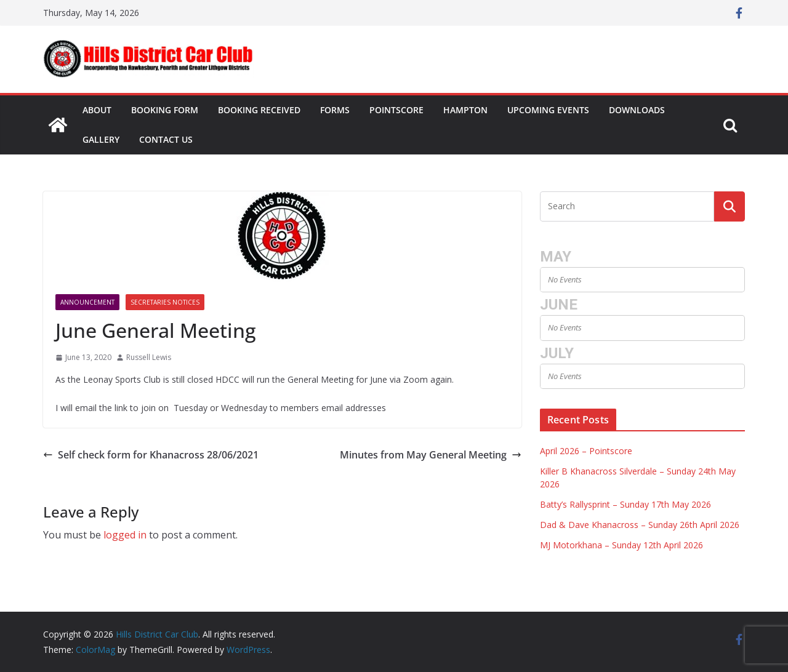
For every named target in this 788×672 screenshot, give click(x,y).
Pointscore (396, 110)
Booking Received (259, 110)
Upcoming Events (548, 110)
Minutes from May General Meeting (431, 455)
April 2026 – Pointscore (586, 451)
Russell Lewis (149, 357)
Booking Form (165, 110)
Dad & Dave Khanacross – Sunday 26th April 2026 (640, 525)
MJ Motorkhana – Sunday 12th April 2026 (621, 545)
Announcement (87, 302)
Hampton (465, 110)
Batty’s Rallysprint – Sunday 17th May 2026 (625, 504)
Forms (335, 110)
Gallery (101, 139)
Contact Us (166, 139)
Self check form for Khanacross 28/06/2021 (151, 455)
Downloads (637, 110)
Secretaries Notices (165, 302)
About (97, 110)
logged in (125, 535)
